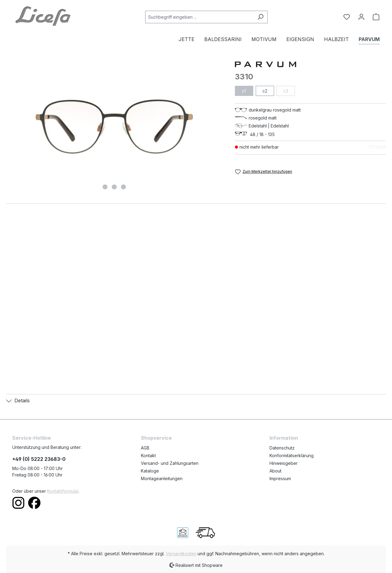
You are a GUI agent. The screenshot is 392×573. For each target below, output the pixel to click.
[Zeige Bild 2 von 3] (114, 187)
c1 (244, 91)
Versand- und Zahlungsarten (170, 463)
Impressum (280, 478)
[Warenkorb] (374, 17)
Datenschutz (282, 448)
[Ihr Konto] (361, 17)
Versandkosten (181, 554)
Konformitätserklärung (292, 455)
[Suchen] (260, 17)
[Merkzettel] (347, 17)
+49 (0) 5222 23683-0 (39, 459)
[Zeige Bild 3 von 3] (123, 187)
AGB (145, 448)
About (275, 471)
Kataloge (150, 471)
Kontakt (148, 455)
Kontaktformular (63, 491)
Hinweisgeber (284, 463)
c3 (286, 91)
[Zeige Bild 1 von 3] (105, 187)
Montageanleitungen (162, 478)
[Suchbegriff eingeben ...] (199, 17)
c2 (265, 91)
